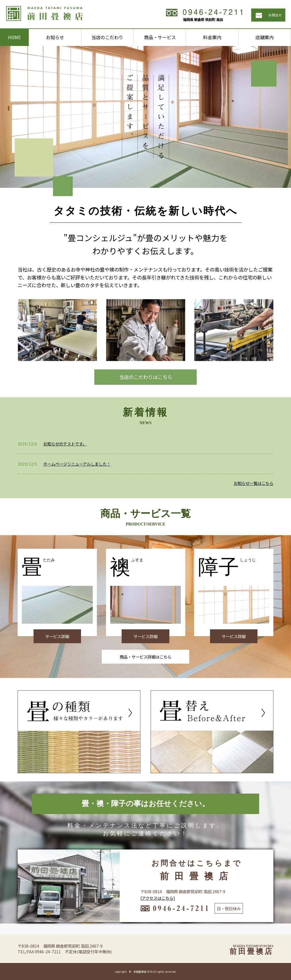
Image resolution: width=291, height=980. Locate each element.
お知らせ (55, 37)
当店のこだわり (107, 37)
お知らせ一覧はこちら (253, 483)
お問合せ (275, 15)
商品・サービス (160, 37)
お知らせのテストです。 (65, 444)
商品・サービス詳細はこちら (145, 657)
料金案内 (212, 37)
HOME (14, 37)
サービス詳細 (57, 636)
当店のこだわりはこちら (146, 377)
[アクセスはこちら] (158, 898)
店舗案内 (265, 37)
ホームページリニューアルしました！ (77, 464)
